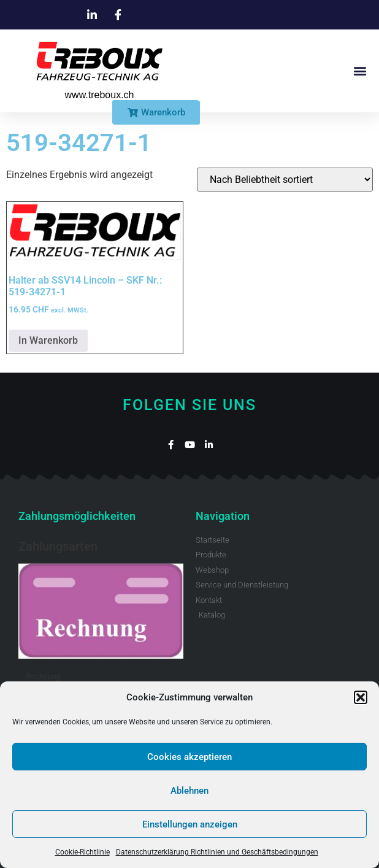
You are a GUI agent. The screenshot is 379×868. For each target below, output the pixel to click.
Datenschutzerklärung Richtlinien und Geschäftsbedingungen (217, 852)
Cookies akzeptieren (189, 757)
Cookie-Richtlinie (82, 852)
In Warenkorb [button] (48, 340)
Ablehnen (189, 791)
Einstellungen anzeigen (190, 824)
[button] (361, 697)
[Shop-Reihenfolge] (285, 180)
